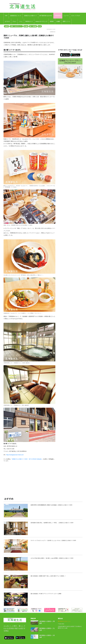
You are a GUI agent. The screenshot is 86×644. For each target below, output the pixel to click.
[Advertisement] (29, 478)
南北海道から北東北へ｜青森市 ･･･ (47, 622)
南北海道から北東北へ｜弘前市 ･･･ (47, 629)
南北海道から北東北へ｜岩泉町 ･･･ (47, 636)
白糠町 (58, 21)
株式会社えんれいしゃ (64, 621)
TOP (6, 16)
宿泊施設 (26, 26)
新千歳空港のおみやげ (46, 16)
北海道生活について (16, 16)
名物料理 (7, 26)
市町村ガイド (29, 21)
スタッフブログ (76, 16)
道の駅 (40, 26)
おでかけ (7, 21)
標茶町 (52, 21)
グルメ (14, 21)
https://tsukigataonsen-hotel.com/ (15, 455)
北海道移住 (58, 16)
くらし (21, 21)
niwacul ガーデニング (41, 21)
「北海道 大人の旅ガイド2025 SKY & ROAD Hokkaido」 (27, 459)
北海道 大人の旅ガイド (30, 16)
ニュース (66, 16)
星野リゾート (67, 21)
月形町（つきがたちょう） (16, 26)
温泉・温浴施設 (33, 26)
